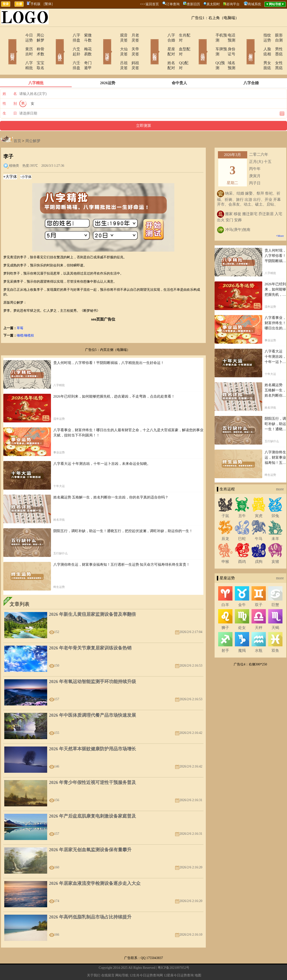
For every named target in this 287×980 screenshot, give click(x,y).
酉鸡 (242, 547)
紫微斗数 (85, 35)
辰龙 (225, 524)
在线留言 (108, 960)
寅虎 (259, 501)
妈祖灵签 (133, 53)
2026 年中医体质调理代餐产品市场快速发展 (93, 700)
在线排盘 (53, 45)
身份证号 (228, 44)
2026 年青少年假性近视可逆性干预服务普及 (93, 767)
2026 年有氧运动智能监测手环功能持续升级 (93, 666)
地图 (198, 960)
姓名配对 (162, 53)
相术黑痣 (244, 45)
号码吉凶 (196, 45)
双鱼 (275, 635)
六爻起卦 (67, 44)
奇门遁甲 (85, 53)
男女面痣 (257, 53)
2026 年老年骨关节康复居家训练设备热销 (90, 633)
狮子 (225, 613)
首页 (17, 126)
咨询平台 (233, 4)
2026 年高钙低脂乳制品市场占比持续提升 (90, 902)
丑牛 (242, 501)
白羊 (225, 590)
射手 (225, 635)
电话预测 (228, 35)
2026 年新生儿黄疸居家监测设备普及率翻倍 (93, 599)
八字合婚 (162, 35)
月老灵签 (133, 35)
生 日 (10, 98)
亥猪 (275, 547)
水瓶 (259, 635)
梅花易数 (85, 44)
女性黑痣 (276, 53)
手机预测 (210, 35)
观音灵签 (114, 35)
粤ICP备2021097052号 (174, 953)
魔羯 (242, 635)
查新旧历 (193, 4)
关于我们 (94, 960)
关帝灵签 (133, 44)
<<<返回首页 (149, 4)
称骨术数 (38, 44)
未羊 (275, 524)
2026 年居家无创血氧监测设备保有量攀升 (90, 835)
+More (280, 221)
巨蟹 (275, 590)
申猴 (225, 547)
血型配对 (181, 44)
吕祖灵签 (114, 53)
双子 (259, 590)
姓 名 (10, 79)
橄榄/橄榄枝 (25, 320)
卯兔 (275, 501)
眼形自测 (276, 35)
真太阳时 (213, 4)
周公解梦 (38, 35)
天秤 (259, 613)
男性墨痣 (276, 44)
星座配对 (162, 44)
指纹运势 (257, 35)
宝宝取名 (38, 53)
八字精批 (19, 53)
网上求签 (101, 45)
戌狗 (259, 547)
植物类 (14, 151)
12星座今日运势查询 (179, 960)
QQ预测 (209, 53)
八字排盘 (67, 35)
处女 (242, 613)
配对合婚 (148, 45)
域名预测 (228, 53)
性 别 (10, 88)
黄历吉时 (19, 44)
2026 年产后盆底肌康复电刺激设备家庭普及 (93, 801)
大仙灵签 (114, 44)
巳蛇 (242, 524)
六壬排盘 (67, 53)
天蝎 (275, 613)
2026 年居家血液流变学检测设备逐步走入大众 (95, 868)
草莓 (20, 313)
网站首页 (5, 45)
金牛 (242, 590)
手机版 (34, 4)
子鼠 (225, 501)
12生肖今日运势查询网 (146, 960)
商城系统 (254, 4)
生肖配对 (181, 35)
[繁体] (48, 4)
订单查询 (173, 4)
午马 (259, 524)
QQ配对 (179, 53)
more (280, 474)
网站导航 (122, 960)
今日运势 (19, 35)
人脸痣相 (257, 44)
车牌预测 (210, 44)
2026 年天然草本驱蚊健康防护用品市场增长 (93, 734)
